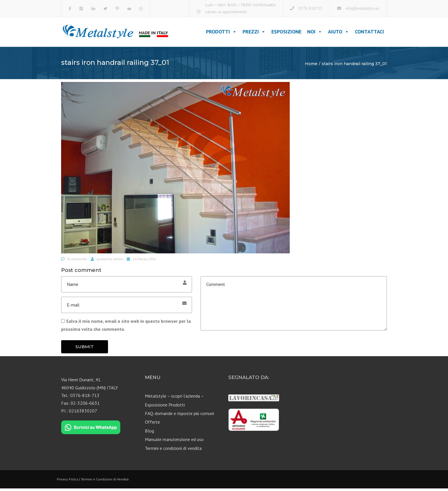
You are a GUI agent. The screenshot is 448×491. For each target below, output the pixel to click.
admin (118, 261)
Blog (149, 433)
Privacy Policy (68, 481)
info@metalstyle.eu (363, 8)
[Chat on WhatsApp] (91, 430)
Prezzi (254, 33)
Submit (85, 349)
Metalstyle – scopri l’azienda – (174, 398)
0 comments (77, 261)
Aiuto (339, 33)
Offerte (152, 424)
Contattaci (369, 33)
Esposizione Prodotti (165, 407)
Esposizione (286, 33)
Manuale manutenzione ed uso (174, 442)
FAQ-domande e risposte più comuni (179, 416)
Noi (315, 33)
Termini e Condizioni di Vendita (105, 481)
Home (311, 66)
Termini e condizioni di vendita (173, 450)
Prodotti (221, 33)
